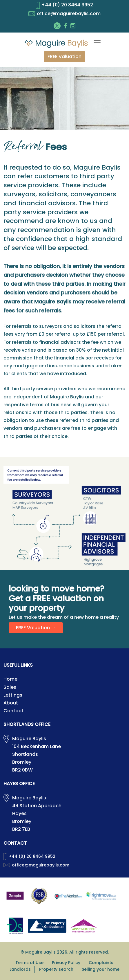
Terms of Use (29, 963)
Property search (56, 969)
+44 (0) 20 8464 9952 (64, 5)
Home (10, 679)
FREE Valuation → (36, 628)
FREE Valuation (64, 56)
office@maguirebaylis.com (64, 14)
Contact (13, 711)
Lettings (13, 695)
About (11, 703)
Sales (10, 687)
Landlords (20, 969)
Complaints (101, 963)
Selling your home (101, 969)
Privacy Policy (66, 963)
